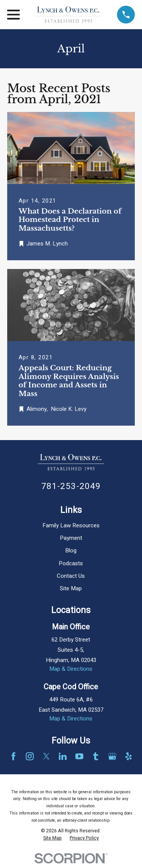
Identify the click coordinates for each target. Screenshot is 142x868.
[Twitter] (46, 756)
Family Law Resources (71, 525)
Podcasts (71, 563)
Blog (71, 550)
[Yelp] (129, 756)
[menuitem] (52, 838)
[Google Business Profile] (112, 756)
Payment (71, 538)
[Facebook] (13, 756)
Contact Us (71, 576)
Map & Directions (71, 669)
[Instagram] (30, 756)
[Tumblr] (96, 756)
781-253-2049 (71, 486)
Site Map (71, 588)
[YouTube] (79, 756)
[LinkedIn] (63, 756)
